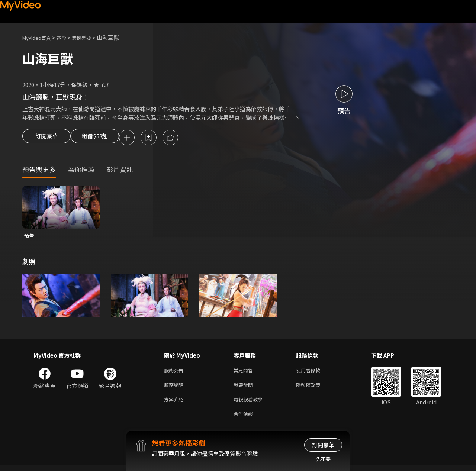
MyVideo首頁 (39, 37)
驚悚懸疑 (90, 37)
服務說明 (175, 388)
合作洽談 (245, 420)
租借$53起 (102, 138)
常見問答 (245, 373)
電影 (67, 37)
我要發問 (245, 388)
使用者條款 (314, 373)
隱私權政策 (314, 388)
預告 (29, 237)
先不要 (323, 459)
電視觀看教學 (250, 404)
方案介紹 (175, 404)
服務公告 (175, 373)
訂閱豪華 (46, 138)
